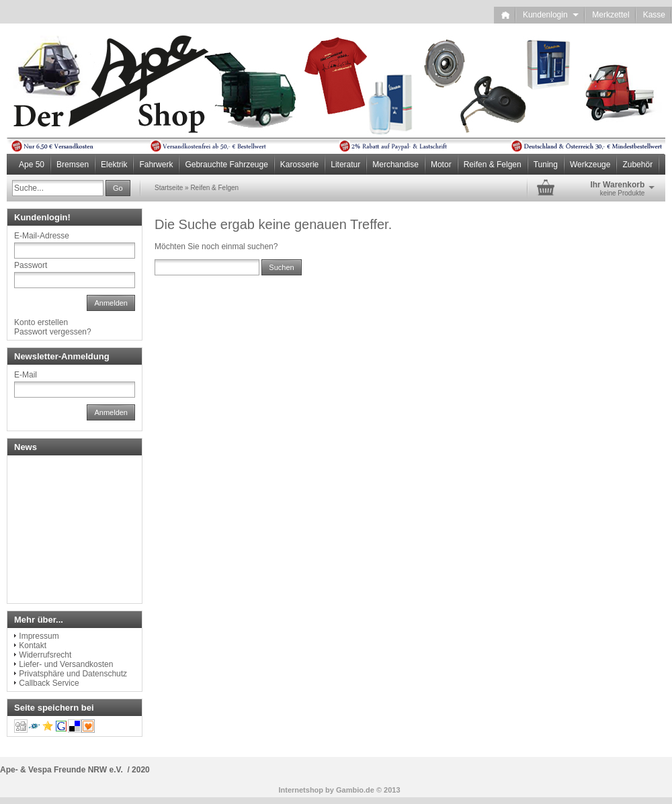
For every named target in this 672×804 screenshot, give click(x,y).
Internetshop (301, 790)
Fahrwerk (156, 165)
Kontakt (33, 645)
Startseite (169, 188)
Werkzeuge (590, 165)
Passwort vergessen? (53, 332)
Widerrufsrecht (45, 655)
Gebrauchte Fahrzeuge (226, 165)
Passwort (31, 265)
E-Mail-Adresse (42, 236)
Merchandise (395, 165)
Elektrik (114, 165)
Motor (441, 165)
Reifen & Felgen (493, 165)
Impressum (39, 636)
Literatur (345, 165)
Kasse (654, 15)
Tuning (546, 165)
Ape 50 (32, 165)
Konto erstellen (41, 322)
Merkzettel (611, 15)
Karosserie (299, 165)
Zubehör (637, 165)
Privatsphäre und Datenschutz (73, 674)
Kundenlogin (551, 15)
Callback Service (49, 683)
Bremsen (73, 165)
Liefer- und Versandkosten (66, 664)
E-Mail (26, 375)
